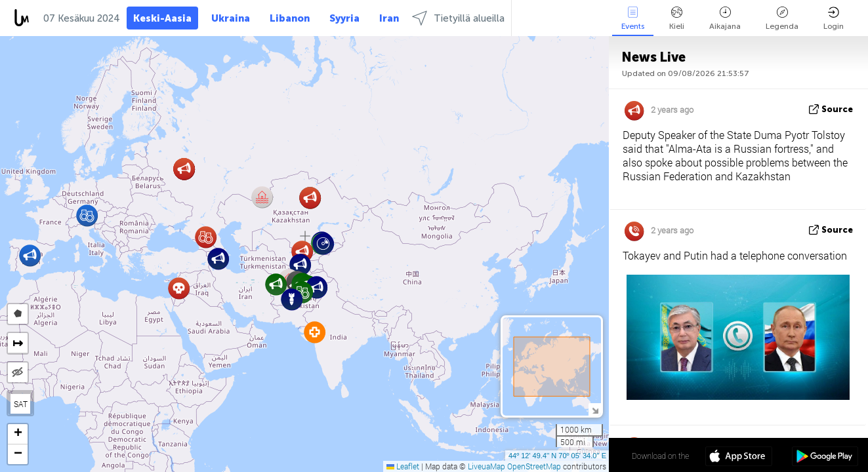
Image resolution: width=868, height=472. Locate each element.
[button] (218, 259)
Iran (389, 18)
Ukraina (231, 18)
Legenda (782, 19)
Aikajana (725, 19)
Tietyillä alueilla (458, 18)
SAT (21, 404)
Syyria (344, 18)
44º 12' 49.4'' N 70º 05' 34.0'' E (557, 456)
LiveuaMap (486, 466)
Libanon (290, 18)
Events (633, 19)
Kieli (677, 19)
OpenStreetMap (534, 466)
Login (834, 19)
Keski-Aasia (162, 18)
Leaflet (403, 466)
